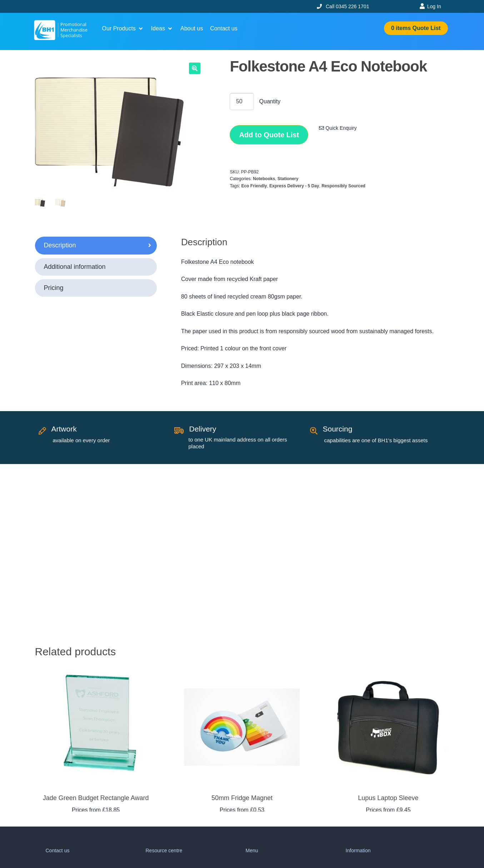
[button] (123, 29)
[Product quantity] (242, 102)
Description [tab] (60, 245)
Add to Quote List (269, 135)
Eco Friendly (254, 186)
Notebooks (264, 179)
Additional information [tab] (75, 267)
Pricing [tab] (54, 288)
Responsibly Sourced (343, 186)
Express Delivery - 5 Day (294, 186)
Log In (434, 6)
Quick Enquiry (338, 128)
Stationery (288, 179)
